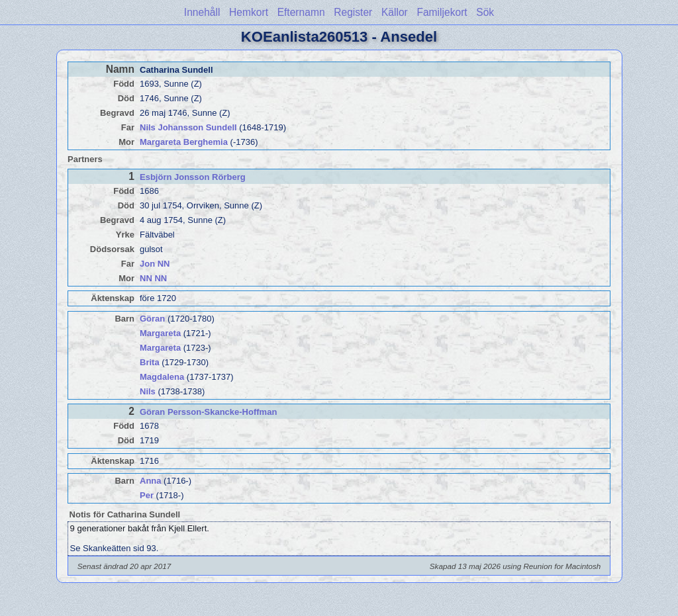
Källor (395, 12)
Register (353, 12)
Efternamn (301, 12)
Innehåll (202, 12)
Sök (485, 12)
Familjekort (442, 12)
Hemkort (249, 12)
